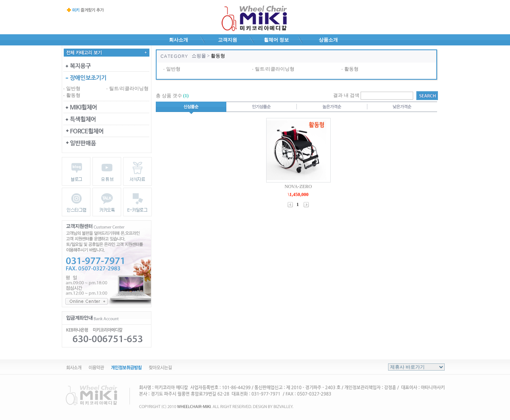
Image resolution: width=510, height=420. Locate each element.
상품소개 (328, 40)
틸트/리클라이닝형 (129, 88)
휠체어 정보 (276, 40)
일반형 (73, 88)
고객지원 (228, 40)
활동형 (73, 95)
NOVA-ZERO (298, 186)
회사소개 (178, 40)
